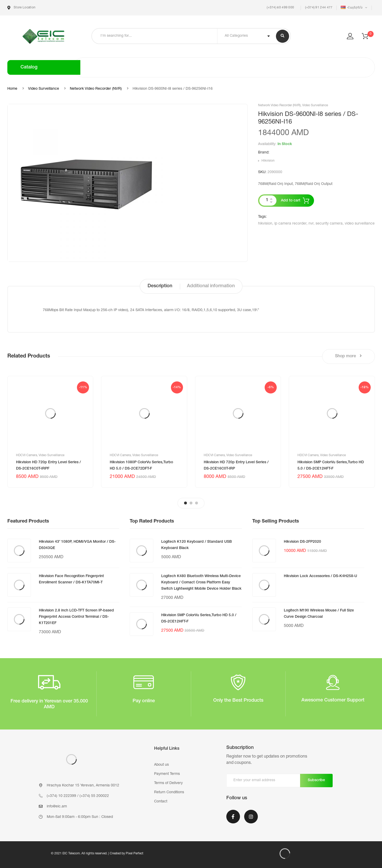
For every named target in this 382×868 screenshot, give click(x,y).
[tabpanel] (50, 432)
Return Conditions (169, 792)
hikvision (265, 224)
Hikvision (268, 161)
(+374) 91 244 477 (319, 8)
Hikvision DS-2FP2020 (302, 542)
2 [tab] (191, 503)
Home (12, 89)
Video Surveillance (44, 89)
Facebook (233, 817)
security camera (329, 224)
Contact (161, 802)
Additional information (211, 286)
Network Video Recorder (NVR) (96, 89)
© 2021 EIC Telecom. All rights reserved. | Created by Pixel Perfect (97, 854)
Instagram (251, 817)
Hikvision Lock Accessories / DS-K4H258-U (320, 576)
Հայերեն (352, 7)
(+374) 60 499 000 (280, 8)
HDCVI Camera (27, 455)
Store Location (22, 8)
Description (160, 286)
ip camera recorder (290, 224)
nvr (311, 224)
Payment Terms (167, 774)
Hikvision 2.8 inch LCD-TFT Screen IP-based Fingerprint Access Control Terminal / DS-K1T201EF (76, 617)
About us (161, 765)
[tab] (160, 286)
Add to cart (291, 201)
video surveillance (360, 224)
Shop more (348, 356)
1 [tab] (185, 503)
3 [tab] (197, 503)
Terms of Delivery (168, 783)
